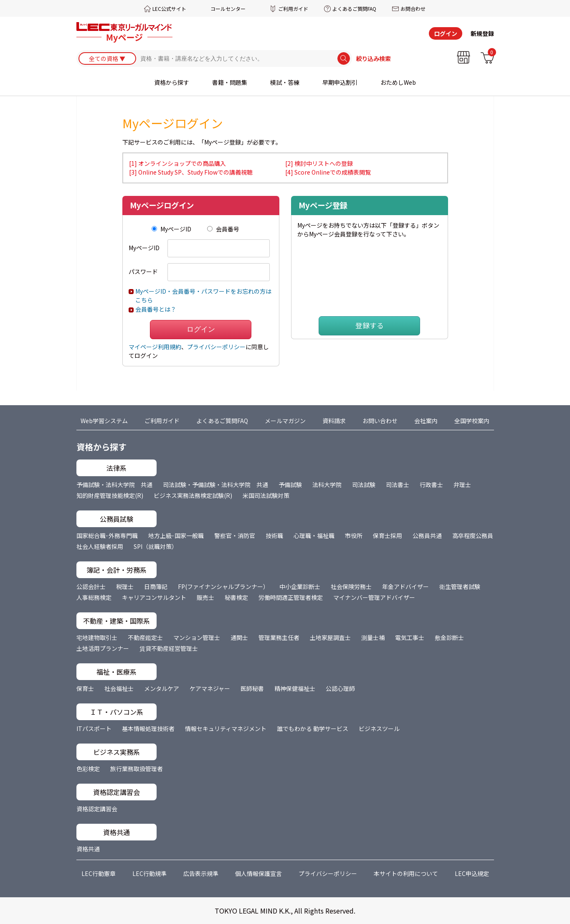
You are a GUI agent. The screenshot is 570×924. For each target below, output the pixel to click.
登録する (370, 325)
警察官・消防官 (235, 536)
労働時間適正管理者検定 (291, 597)
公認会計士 (91, 586)
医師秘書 (252, 688)
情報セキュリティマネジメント (226, 729)
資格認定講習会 (97, 809)
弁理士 (462, 485)
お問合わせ (413, 9)
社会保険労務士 (351, 586)
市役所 (354, 536)
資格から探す (172, 82)
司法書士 (398, 485)
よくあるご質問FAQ (354, 9)
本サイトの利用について (406, 873)
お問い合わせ (380, 421)
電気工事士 (410, 637)
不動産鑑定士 (145, 637)
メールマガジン (285, 421)
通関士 (239, 637)
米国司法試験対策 (266, 495)
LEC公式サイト (169, 9)
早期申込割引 (340, 82)
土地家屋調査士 (330, 637)
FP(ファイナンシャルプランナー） (223, 586)
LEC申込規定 (472, 873)
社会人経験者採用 (100, 546)
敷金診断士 (449, 637)
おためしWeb (398, 82)
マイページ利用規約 (155, 347)
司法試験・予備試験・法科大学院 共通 (215, 485)
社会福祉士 (119, 688)
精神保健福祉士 (295, 688)
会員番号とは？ (156, 309)
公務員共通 (427, 536)
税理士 (125, 586)
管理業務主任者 (279, 637)
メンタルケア (162, 688)
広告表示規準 (201, 873)
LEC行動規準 (149, 873)
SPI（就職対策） (156, 546)
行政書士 (431, 485)
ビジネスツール (379, 729)
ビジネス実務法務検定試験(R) (193, 495)
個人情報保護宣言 (258, 873)
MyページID (176, 229)
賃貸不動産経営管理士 (169, 648)
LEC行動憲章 (99, 873)
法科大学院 (327, 485)
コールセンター (228, 9)
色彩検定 (88, 769)
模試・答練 (285, 82)
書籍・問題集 (230, 82)
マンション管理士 (197, 637)
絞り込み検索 (374, 58)
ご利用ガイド (293, 9)
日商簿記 (156, 586)
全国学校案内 (472, 421)
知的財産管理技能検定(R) (110, 495)
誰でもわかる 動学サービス (313, 729)
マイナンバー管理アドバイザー (374, 597)
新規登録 (482, 33)
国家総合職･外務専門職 (107, 536)
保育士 (85, 688)
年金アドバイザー (405, 586)
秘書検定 (236, 597)
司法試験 (364, 485)
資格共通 (88, 849)
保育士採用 (388, 536)
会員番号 (228, 229)
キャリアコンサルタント (154, 597)
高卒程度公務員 (473, 536)
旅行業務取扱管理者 (137, 769)
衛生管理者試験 (460, 586)
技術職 (274, 536)
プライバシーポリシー (216, 347)
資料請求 (334, 421)
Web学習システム (104, 421)
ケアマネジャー (210, 688)
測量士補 (373, 637)
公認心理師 (340, 688)
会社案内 (426, 421)
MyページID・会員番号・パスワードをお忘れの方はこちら (203, 296)
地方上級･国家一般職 (176, 536)
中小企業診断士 (300, 586)
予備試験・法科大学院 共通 (114, 485)
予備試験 (290, 485)
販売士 (205, 597)
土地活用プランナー (103, 648)
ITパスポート (94, 729)
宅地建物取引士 (97, 637)
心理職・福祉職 (314, 536)
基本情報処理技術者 (148, 729)
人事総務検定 (94, 597)
